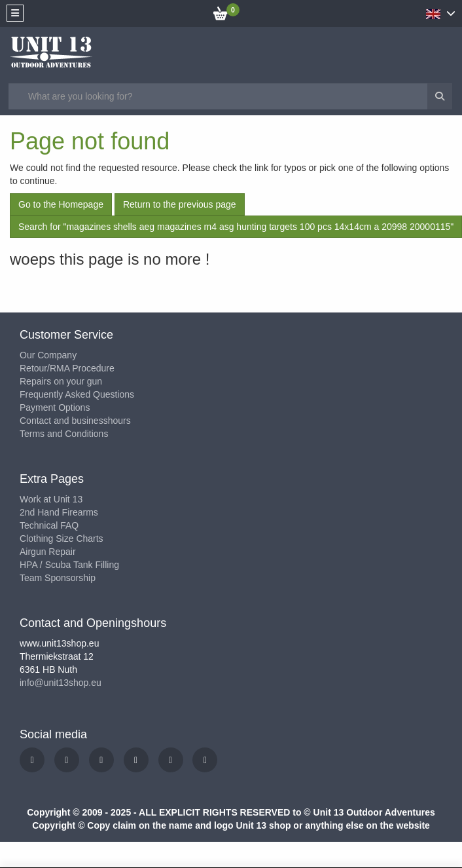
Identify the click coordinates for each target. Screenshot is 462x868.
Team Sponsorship (58, 578)
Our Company (48, 355)
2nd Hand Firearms (59, 512)
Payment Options (55, 407)
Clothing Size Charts (62, 538)
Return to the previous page (180, 204)
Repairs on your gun (61, 381)
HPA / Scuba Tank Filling (69, 565)
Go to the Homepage (61, 204)
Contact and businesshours (75, 421)
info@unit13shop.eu (61, 683)
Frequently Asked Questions (77, 394)
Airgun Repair (48, 552)
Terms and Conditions (64, 434)
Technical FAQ (49, 525)
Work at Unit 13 (51, 499)
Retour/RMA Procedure (67, 368)
